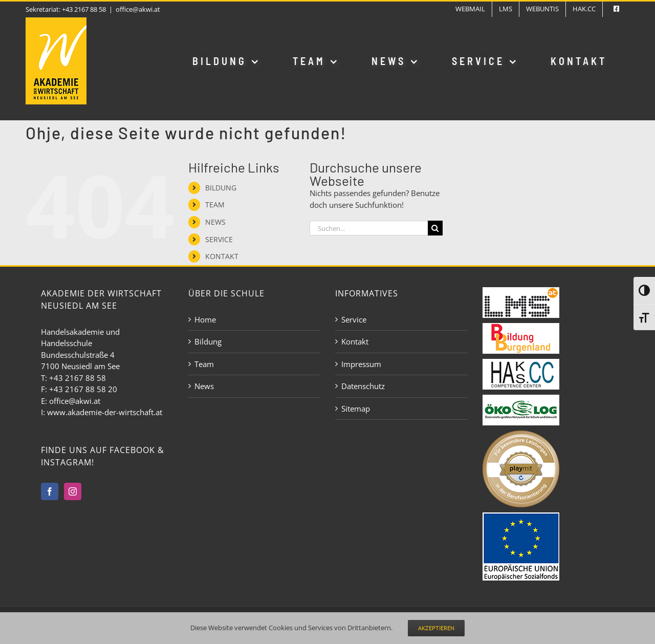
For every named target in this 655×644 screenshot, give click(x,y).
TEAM (215, 205)
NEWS (215, 222)
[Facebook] (50, 491)
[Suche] (435, 228)
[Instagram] (73, 491)
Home (205, 319)
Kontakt (355, 341)
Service (354, 319)
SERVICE (219, 239)
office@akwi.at (138, 9)
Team (204, 364)
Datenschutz (363, 386)
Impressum (361, 364)
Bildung (208, 341)
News (204, 386)
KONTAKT (222, 256)
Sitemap (356, 409)
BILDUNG (221, 188)
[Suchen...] (368, 228)
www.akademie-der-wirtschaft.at (105, 412)
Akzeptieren (436, 628)
